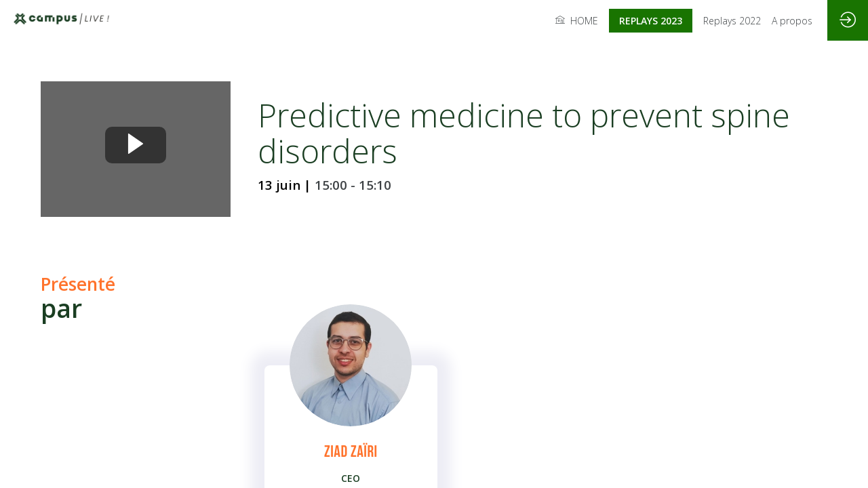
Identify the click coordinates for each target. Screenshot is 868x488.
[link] (577, 20)
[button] (651, 21)
